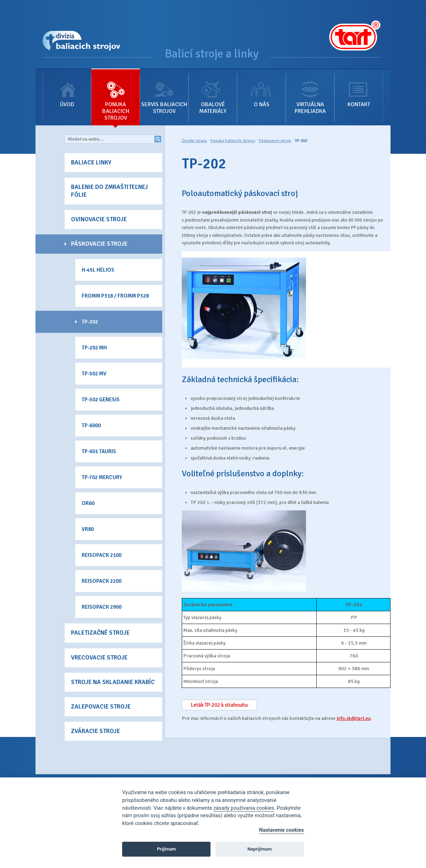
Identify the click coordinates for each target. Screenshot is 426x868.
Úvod (67, 89)
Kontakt (359, 89)
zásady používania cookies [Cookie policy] (244, 808)
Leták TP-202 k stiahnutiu (219, 705)
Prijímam (166, 849)
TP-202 (301, 141)
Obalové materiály (213, 92)
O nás (261, 89)
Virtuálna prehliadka (310, 92)
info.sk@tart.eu (354, 718)
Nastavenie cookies (282, 830)
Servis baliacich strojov (164, 92)
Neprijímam (260, 849)
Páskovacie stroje (275, 141)
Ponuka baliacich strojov (116, 95)
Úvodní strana (194, 141)
